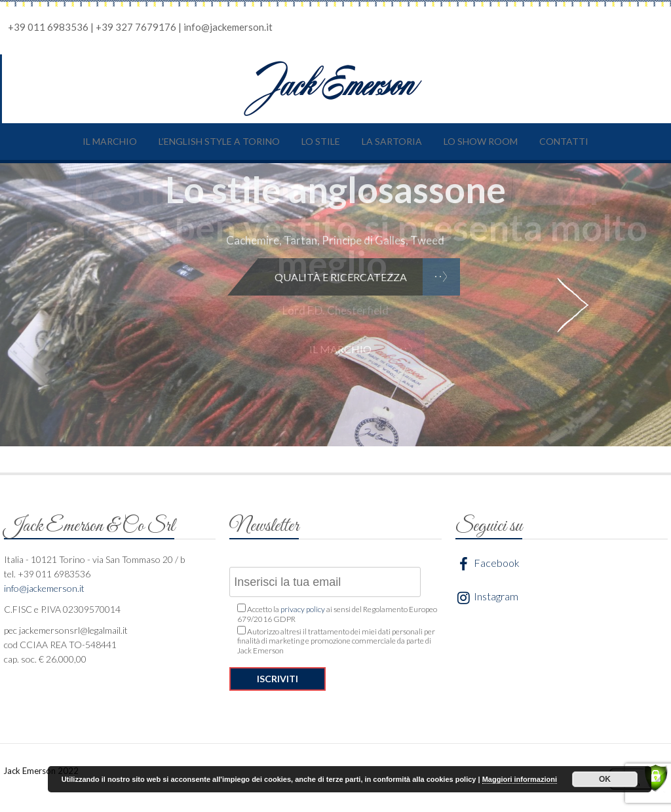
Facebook (488, 564)
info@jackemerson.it (228, 27)
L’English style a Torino (219, 141)
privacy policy (303, 609)
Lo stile (321, 141)
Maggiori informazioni (520, 779)
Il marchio (110, 141)
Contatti (564, 141)
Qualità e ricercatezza (341, 277)
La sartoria (392, 141)
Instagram (487, 597)
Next (573, 305)
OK (605, 779)
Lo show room (481, 141)
